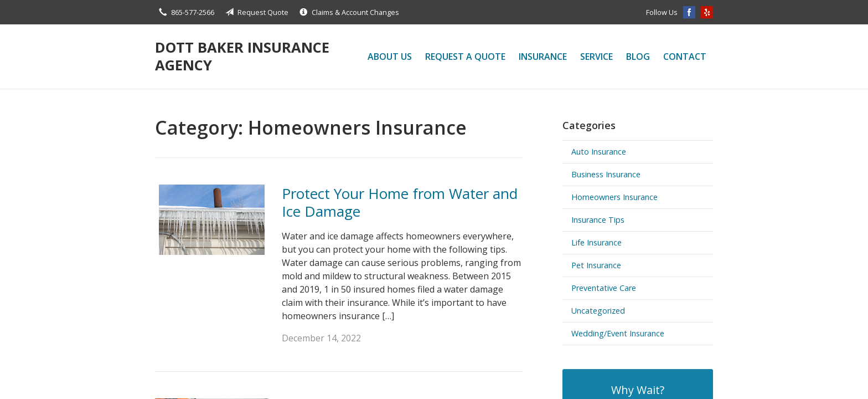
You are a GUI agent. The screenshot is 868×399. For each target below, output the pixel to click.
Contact (685, 57)
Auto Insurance (599, 152)
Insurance (543, 57)
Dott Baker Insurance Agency (242, 56)
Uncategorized (598, 311)
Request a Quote (465, 57)
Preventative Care (604, 288)
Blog (638, 57)
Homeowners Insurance (614, 197)
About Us (390, 57)
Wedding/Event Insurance (618, 333)
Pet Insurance (596, 265)
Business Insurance (606, 174)
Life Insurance (596, 242)
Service (596, 57)
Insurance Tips (598, 220)
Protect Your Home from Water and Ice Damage (400, 203)
